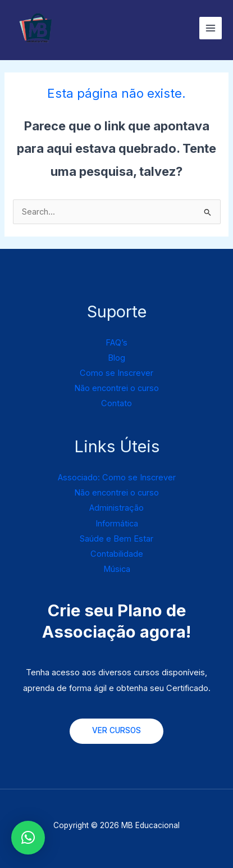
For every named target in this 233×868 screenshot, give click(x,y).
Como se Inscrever (116, 373)
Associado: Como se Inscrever (117, 478)
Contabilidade (117, 554)
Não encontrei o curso (116, 388)
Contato (116, 403)
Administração (116, 508)
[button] (28, 838)
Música (117, 569)
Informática (117, 524)
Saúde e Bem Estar (116, 539)
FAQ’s (116, 343)
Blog (116, 358)
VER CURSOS (116, 730)
